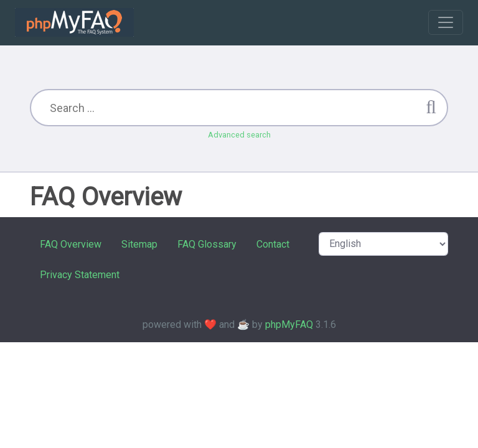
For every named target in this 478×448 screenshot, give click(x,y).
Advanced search (239, 135)
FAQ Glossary (207, 244)
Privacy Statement (80, 275)
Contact (273, 244)
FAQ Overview (71, 244)
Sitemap (139, 244)
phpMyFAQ (289, 324)
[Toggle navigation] (446, 22)
